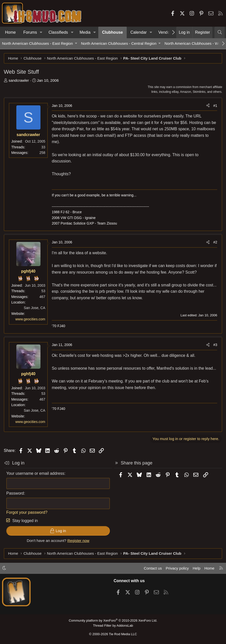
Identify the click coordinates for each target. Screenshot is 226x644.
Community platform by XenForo (113, 620)
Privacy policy (177, 568)
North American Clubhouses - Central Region (119, 43)
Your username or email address (35, 473)
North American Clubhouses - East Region (37, 43)
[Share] (208, 106)
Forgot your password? (27, 512)
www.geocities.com (30, 319)
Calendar (139, 32)
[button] (41, 32)
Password (15, 493)
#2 (215, 242)
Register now (78, 541)
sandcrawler (19, 80)
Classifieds (58, 32)
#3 (215, 345)
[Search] (220, 32)
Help (197, 568)
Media (85, 32)
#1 (215, 106)
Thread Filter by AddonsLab (113, 626)
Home (10, 32)
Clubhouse (112, 32)
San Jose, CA (34, 308)
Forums (30, 32)
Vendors (166, 32)
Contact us (153, 568)
